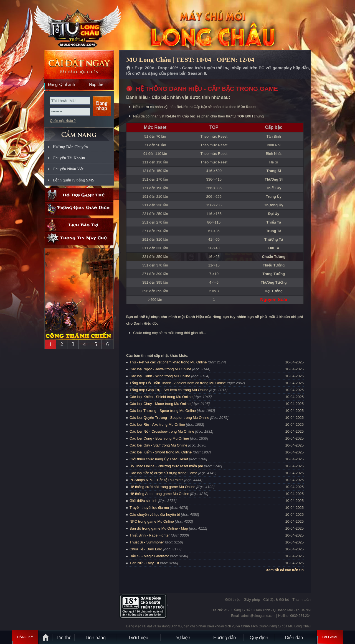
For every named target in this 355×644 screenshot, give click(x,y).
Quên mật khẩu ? (63, 121)
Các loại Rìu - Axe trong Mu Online (157, 424)
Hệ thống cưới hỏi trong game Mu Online (162, 487)
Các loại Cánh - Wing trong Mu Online (160, 376)
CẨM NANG (79, 132)
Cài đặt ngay (79, 64)
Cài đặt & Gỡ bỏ (276, 600)
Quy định (259, 637)
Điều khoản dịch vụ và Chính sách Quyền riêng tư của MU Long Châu (259, 626)
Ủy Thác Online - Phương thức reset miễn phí (166, 466)
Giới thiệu (233, 600)
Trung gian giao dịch (79, 209)
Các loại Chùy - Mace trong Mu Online (160, 404)
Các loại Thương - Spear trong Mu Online (163, 411)
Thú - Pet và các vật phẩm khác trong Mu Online (168, 362)
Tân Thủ (64, 637)
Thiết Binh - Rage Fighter (150, 535)
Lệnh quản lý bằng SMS (73, 180)
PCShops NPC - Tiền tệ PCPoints (156, 480)
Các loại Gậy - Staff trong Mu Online (158, 445)
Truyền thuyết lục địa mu (149, 508)
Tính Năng (96, 637)
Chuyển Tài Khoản (69, 158)
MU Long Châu (79, 25)
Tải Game (330, 637)
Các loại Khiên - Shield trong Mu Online (161, 397)
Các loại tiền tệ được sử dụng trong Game (163, 473)
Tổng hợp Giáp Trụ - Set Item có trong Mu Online (169, 390)
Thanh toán (301, 600)
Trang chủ (129, 68)
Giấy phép (252, 600)
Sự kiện (183, 637)
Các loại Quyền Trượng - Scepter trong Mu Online (169, 418)
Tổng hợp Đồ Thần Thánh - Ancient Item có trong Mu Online (178, 383)
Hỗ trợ (79, 195)
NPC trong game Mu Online (152, 521)
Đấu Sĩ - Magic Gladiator (149, 556)
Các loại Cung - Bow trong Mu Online (159, 438)
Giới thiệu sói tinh (143, 501)
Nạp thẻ (96, 84)
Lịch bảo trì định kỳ (79, 225)
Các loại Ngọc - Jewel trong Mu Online (160, 369)
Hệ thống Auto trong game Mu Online (159, 494)
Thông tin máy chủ (79, 239)
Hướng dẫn (225, 637)
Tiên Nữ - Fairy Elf (144, 563)
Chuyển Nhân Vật (68, 169)
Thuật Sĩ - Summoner (147, 542)
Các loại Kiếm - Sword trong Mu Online (161, 452)
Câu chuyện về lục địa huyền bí (155, 515)
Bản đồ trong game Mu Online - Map (159, 528)
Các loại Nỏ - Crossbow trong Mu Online (162, 431)
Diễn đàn (295, 637)
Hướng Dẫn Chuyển (70, 147)
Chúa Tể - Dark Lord (146, 549)
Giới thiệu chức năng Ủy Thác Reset (159, 459)
